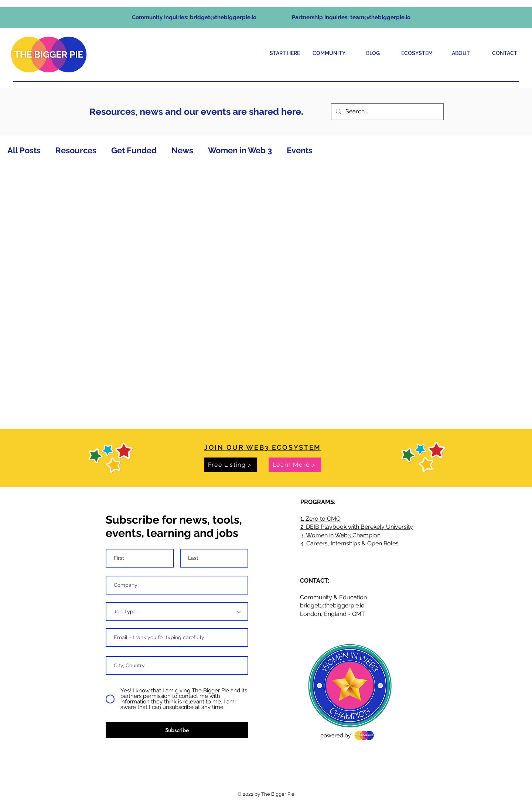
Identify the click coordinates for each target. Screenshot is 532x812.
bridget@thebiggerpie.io (223, 17)
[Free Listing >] (231, 465)
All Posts (24, 150)
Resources (76, 150)
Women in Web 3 (240, 150)
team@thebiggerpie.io (380, 17)
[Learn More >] (295, 465)
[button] (329, 53)
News (182, 150)
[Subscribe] (177, 730)
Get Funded (134, 150)
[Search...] (387, 112)
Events (300, 150)
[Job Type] (177, 612)
